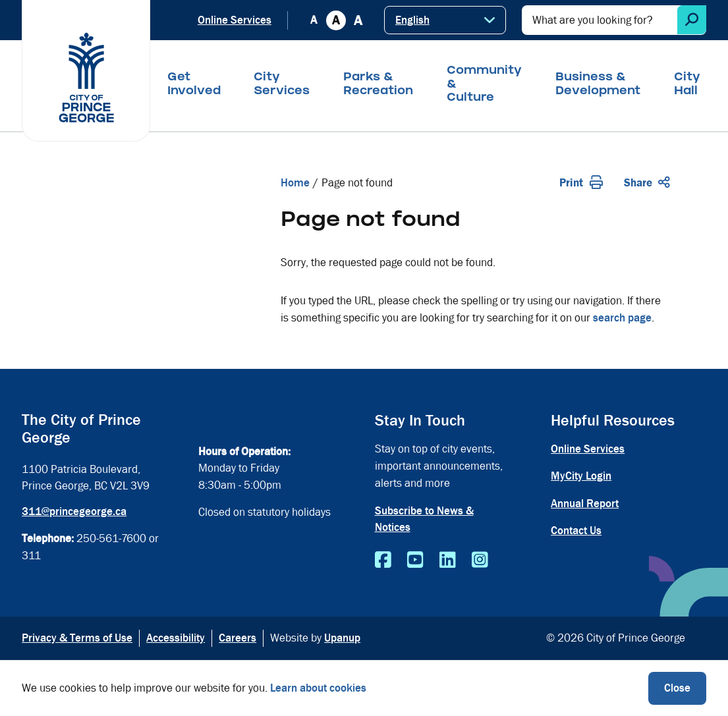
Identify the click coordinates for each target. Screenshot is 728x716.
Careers (238, 638)
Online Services (235, 20)
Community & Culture (484, 85)
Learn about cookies (318, 688)
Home (295, 183)
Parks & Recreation (378, 85)
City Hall (687, 85)
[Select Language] (445, 20)
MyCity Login (581, 476)
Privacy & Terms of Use (77, 638)
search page (622, 318)
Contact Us (576, 531)
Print (581, 183)
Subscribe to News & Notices (424, 519)
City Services (282, 85)
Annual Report (585, 504)
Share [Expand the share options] (647, 183)
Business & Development (598, 85)
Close (677, 688)
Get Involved (194, 85)
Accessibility (176, 638)
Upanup (342, 638)
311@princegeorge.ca (74, 511)
